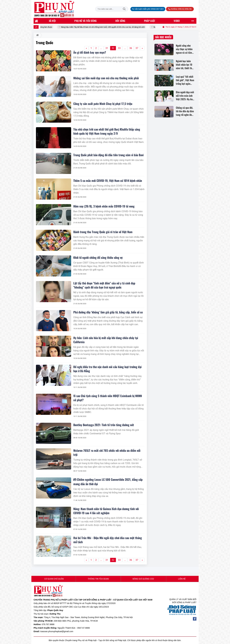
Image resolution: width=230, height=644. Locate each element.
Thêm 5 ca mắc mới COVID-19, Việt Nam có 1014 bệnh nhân (108, 181)
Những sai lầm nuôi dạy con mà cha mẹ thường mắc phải (106, 78)
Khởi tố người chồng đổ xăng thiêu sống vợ (98, 257)
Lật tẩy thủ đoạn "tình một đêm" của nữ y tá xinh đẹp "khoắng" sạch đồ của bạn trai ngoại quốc (104, 285)
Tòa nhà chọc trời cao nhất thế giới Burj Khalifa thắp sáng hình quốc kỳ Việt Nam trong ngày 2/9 (107, 131)
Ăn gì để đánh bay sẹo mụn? (90, 52)
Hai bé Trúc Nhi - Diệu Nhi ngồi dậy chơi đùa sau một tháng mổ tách (108, 540)
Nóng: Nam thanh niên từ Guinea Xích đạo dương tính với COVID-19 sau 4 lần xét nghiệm (106, 511)
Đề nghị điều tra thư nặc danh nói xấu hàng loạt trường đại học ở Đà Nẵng (107, 369)
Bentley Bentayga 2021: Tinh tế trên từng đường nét (104, 425)
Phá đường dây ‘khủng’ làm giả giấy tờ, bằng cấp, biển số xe (108, 312)
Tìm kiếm (124, 9)
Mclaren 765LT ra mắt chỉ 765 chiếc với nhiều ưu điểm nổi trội (107, 452)
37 (137, 48)
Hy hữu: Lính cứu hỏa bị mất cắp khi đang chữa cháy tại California (106, 340)
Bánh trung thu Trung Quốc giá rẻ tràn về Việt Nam (103, 232)
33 (119, 48)
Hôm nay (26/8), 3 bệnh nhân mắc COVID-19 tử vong (104, 206)
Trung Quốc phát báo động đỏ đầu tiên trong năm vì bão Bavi (108, 155)
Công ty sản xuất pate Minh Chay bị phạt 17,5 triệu (103, 104)
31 (107, 48)
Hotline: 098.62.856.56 (180, 9)
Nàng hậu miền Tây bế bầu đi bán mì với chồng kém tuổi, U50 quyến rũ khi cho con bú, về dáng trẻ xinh (109, 27)
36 (131, 48)
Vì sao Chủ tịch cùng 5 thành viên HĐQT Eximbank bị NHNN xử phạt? (108, 398)
